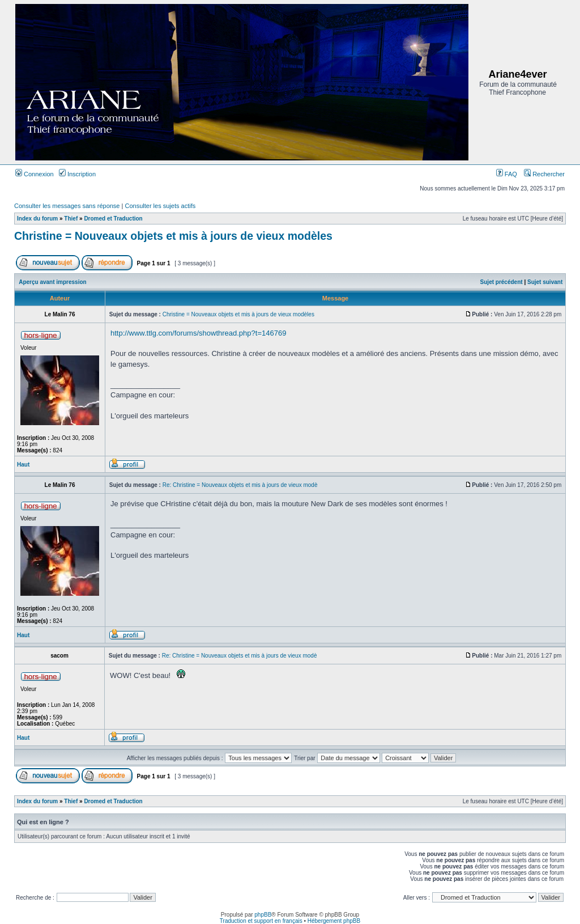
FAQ (507, 174)
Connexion (35, 174)
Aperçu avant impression (52, 282)
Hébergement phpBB (334, 921)
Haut (23, 465)
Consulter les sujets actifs (160, 206)
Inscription (77, 174)
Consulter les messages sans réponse (67, 206)
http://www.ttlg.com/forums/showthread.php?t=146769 (198, 333)
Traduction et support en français (261, 921)
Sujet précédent (502, 282)
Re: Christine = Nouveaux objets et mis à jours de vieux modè (240, 485)
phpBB (263, 915)
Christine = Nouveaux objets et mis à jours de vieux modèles (173, 236)
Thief (71, 219)
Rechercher (544, 174)
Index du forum (37, 219)
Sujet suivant (545, 282)
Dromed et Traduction (113, 219)
